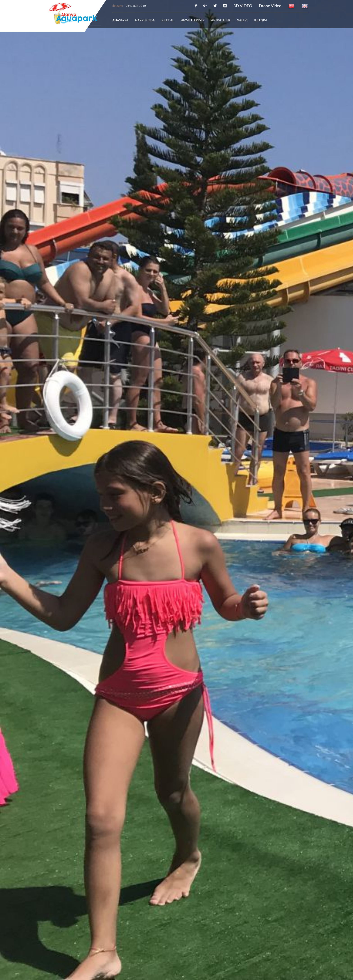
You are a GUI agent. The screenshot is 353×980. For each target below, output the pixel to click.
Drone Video (270, 6)
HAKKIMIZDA (145, 20)
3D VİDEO (243, 6)
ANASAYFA (120, 20)
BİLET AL (168, 20)
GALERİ (242, 20)
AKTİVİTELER (221, 20)
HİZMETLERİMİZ (192, 20)
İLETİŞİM (260, 20)
